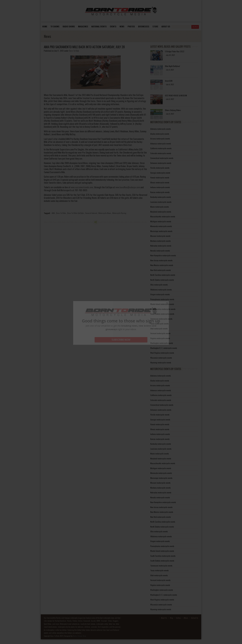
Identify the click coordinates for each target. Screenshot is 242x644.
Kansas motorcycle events (160, 192)
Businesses (144, 26)
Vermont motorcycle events (160, 333)
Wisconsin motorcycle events (161, 358)
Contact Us (195, 618)
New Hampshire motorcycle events (163, 255)
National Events (99, 26)
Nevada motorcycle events (160, 251)
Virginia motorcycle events (160, 338)
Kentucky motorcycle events (161, 197)
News (122, 26)
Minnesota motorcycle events (161, 226)
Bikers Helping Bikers (173, 110)
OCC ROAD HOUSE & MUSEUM (176, 95)
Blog (171, 618)
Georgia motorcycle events (160, 173)
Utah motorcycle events (159, 328)
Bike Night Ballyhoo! (172, 66)
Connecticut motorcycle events (162, 158)
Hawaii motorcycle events (160, 177)
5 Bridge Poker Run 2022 (175, 51)
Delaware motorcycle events (161, 163)
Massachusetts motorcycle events (163, 216)
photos (131, 26)
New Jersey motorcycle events (161, 260)
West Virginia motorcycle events (162, 353)
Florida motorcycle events (160, 168)
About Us (164, 618)
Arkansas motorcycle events (161, 143)
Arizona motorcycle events (160, 139)
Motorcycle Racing (119, 213)
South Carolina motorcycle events (163, 309)
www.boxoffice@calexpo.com (128, 187)
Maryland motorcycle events (161, 212)
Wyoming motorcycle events (161, 362)
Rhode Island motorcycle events (162, 304)
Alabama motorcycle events (161, 129)
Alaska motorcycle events (160, 134)
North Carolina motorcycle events (163, 275)
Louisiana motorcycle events (161, 202)
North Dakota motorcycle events (162, 280)
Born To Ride (74, 51)
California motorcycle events (161, 148)
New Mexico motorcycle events (162, 265)
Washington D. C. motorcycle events (164, 348)
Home (45, 26)
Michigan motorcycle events (161, 221)
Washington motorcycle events (162, 343)
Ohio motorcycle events (159, 285)
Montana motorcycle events (161, 241)
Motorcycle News (105, 213)
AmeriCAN (169, 81)
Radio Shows (69, 26)
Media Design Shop (79, 636)
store (155, 26)
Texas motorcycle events (160, 324)
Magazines (83, 26)
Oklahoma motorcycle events (161, 290)
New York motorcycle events (161, 270)
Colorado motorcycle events (161, 153)
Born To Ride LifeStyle (76, 213)
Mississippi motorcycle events (161, 231)
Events (113, 26)
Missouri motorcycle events (160, 236)
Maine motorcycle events (160, 207)
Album (186, 618)
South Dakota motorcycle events (162, 314)
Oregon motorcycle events (160, 294)
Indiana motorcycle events (160, 187)
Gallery (178, 618)
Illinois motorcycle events (160, 182)
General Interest (91, 213)
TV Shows (55, 26)
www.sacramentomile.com (82, 187)
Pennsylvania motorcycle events (162, 299)
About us (166, 26)
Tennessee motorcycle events (161, 319)
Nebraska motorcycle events (161, 246)
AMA (53, 213)
